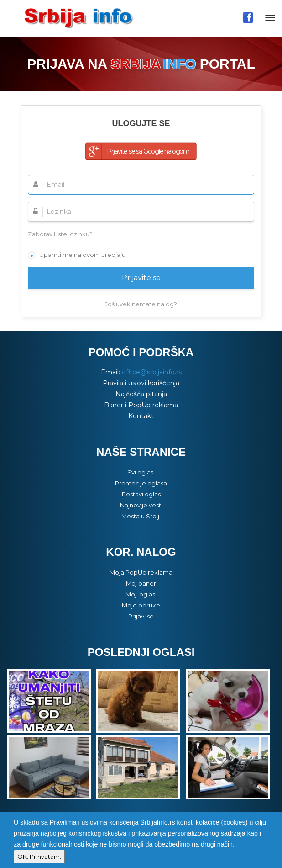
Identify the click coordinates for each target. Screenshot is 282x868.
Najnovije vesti (141, 505)
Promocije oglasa (141, 483)
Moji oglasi (141, 594)
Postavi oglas (141, 494)
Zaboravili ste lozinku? (60, 234)
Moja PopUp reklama (141, 572)
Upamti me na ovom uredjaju (82, 255)
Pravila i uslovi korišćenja (141, 383)
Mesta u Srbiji (141, 516)
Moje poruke (141, 605)
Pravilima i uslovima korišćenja (94, 822)
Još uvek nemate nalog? (141, 304)
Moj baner (141, 583)
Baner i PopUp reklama (141, 405)
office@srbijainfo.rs (152, 372)
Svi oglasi (141, 472)
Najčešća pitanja (141, 394)
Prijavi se (141, 616)
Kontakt (141, 416)
